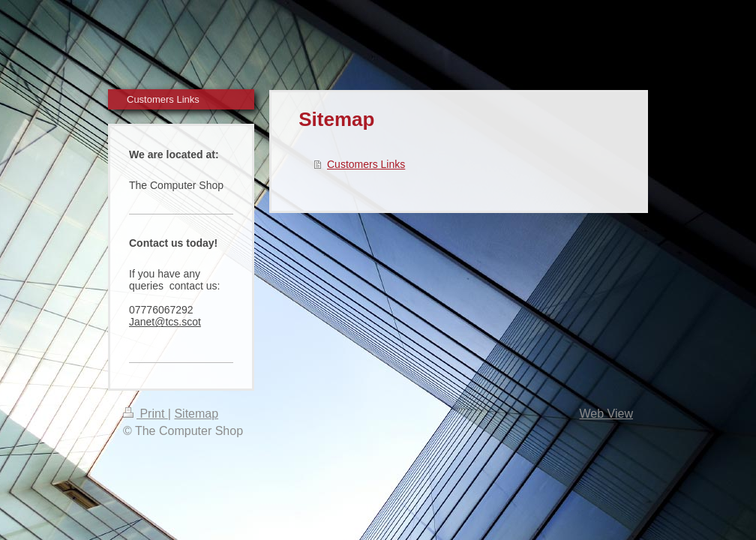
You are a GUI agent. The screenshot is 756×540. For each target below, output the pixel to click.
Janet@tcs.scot (165, 322)
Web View (606, 414)
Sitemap (196, 414)
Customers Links (366, 164)
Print (145, 414)
